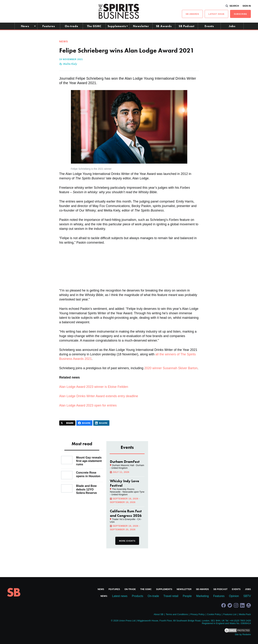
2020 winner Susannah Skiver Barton (171, 368)
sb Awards (192, 14)
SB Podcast (187, 26)
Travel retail (171, 596)
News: (104, 596)
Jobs (232, 26)
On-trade (71, 26)
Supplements (117, 26)
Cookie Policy (214, 614)
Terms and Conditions (177, 614)
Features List (230, 614)
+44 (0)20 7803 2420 (240, 621)
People (187, 596)
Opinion (234, 596)
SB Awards (164, 26)
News (25, 26)
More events (127, 541)
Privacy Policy (197, 614)
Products (138, 596)
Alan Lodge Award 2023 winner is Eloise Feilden (94, 387)
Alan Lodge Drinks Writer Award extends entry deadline (99, 396)
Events (209, 26)
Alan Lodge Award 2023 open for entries (88, 405)
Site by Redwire (243, 634)
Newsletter (141, 26)
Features (49, 26)
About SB (158, 614)
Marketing (202, 596)
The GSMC (94, 26)
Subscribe (240, 14)
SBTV (247, 596)
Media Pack (245, 614)
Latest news (120, 596)
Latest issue (216, 14)
